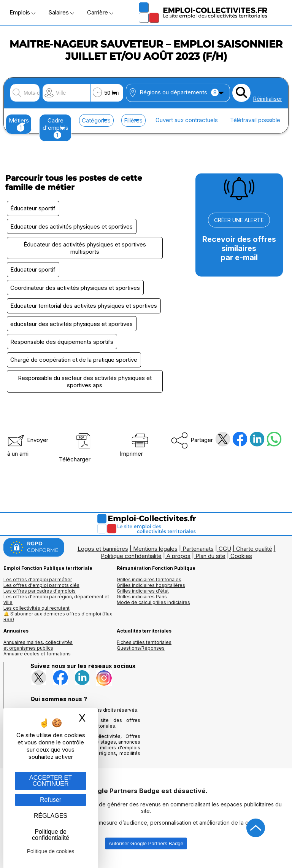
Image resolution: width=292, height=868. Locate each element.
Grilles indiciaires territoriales (149, 586)
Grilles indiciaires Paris (142, 603)
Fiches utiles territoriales (144, 648)
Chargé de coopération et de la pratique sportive (75, 365)
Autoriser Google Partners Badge (146, 850)
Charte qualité (254, 555)
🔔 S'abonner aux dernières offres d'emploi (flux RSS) (58, 623)
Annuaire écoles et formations (37, 660)
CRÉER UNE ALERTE (239, 220)
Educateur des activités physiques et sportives (72, 227)
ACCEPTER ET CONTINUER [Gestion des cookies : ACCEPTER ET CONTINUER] (51, 781)
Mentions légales (155, 555)
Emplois (22, 12)
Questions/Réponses (141, 654)
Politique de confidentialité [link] (51, 835)
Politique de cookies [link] (51, 851)
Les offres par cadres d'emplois (40, 597)
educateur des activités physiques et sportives (72, 328)
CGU (225, 555)
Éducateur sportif (34, 209)
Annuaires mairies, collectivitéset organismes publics (38, 651)
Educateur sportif (34, 272)
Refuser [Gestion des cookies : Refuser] (51, 800)
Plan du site (210, 562)
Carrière (100, 12)
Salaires (61, 12)
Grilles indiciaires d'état (143, 597)
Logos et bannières (103, 555)
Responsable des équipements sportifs (63, 346)
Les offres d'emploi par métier (38, 586)
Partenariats (198, 555)
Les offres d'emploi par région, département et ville (56, 606)
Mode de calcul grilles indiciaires (153, 608)
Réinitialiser (267, 99)
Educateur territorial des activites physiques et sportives (84, 309)
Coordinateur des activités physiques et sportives (76, 290)
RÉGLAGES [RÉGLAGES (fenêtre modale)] (51, 816)
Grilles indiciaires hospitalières (151, 591)
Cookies (241, 562)
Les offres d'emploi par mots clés (41, 591)
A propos (179, 562)
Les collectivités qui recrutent (36, 614)
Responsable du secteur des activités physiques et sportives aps (85, 387)
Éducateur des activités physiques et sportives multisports (85, 250)
